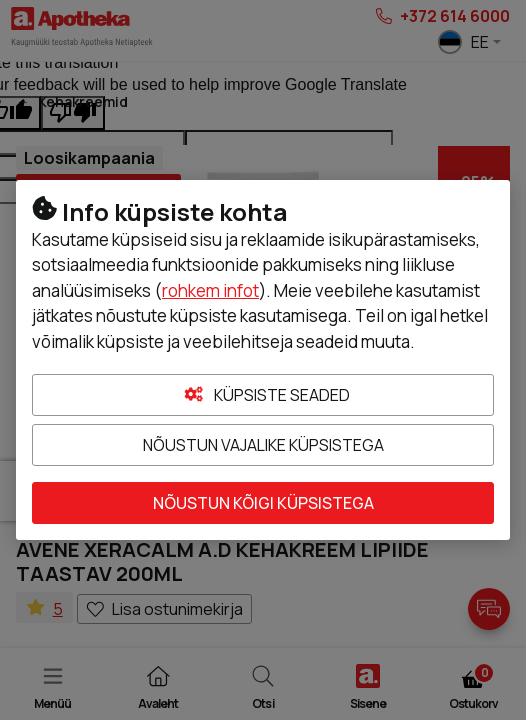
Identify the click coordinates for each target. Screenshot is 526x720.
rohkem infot (210, 290)
